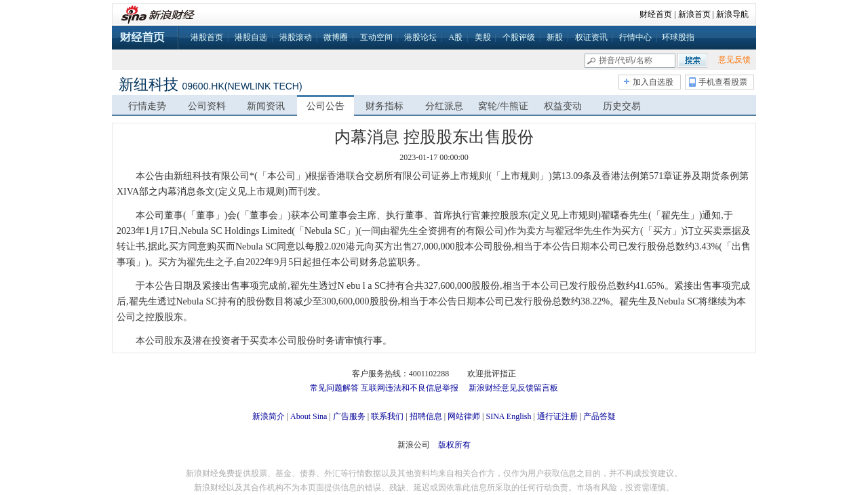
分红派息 (444, 106)
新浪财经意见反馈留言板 (513, 388)
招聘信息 (426, 416)
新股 (555, 37)
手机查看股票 (723, 82)
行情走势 (147, 106)
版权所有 (454, 445)
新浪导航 (732, 14)
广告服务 (349, 416)
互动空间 (376, 37)
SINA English (508, 416)
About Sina (309, 416)
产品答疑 (599, 416)
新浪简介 (269, 416)
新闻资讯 (266, 106)
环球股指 (678, 37)
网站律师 (464, 416)
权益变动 (563, 106)
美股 (483, 37)
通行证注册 (557, 416)
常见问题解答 (334, 388)
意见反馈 (734, 60)
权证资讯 (591, 37)
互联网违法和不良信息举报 (410, 388)
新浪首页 (694, 14)
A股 (455, 37)
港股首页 (207, 37)
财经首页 (656, 14)
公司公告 (325, 106)
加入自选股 (653, 82)
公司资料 (207, 106)
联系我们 (387, 416)
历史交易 (622, 106)
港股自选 (251, 37)
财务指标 (384, 106)
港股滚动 (296, 37)
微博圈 (336, 37)
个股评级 (519, 37)
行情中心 (635, 37)
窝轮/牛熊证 (503, 106)
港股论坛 (420, 37)
